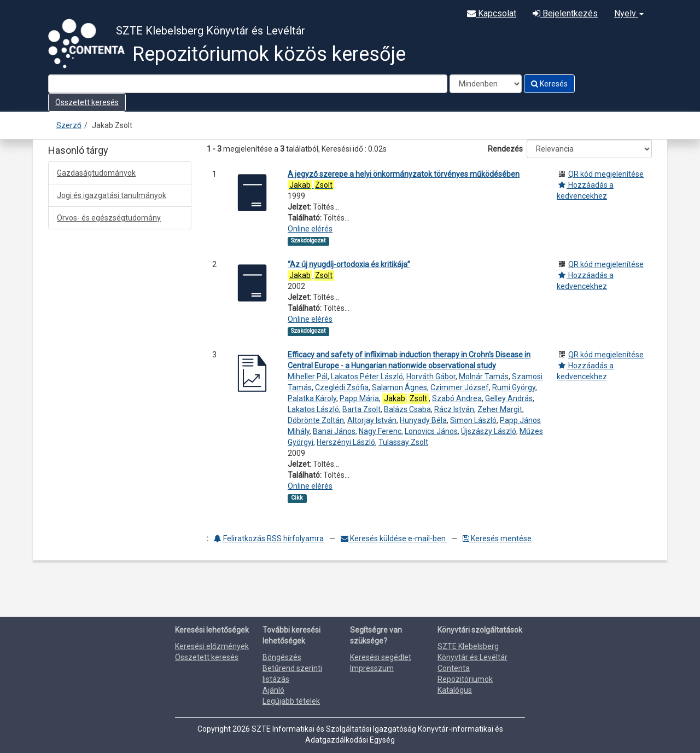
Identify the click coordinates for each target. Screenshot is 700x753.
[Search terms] (248, 84)
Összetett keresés (87, 102)
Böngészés (282, 657)
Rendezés (505, 149)
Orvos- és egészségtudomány (109, 218)
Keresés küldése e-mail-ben (394, 538)
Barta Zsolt (361, 409)
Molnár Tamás (484, 376)
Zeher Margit (500, 409)
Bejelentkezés (565, 13)
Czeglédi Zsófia (342, 387)
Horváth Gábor (431, 376)
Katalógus (455, 690)
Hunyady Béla (423, 420)
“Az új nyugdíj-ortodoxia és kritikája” (349, 264)
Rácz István (454, 409)
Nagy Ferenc (380, 431)
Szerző (69, 125)
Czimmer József (460, 387)
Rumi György (514, 387)
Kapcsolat (492, 13)
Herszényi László (346, 442)
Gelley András (509, 398)
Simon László (473, 420)
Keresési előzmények (212, 646)
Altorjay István (372, 420)
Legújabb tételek (291, 701)
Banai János (334, 431)
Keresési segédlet (381, 657)
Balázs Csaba (407, 409)
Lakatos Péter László (367, 376)
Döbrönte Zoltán (316, 420)
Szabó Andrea (457, 398)
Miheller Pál (308, 376)
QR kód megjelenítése (606, 174)
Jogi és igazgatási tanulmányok (112, 195)
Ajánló (273, 690)
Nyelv (629, 13)
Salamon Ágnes (399, 387)
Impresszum (372, 668)
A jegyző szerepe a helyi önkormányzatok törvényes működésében (404, 174)
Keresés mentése (497, 538)
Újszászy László (489, 431)
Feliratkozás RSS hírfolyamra (269, 538)
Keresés (549, 84)
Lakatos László (313, 409)
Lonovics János (431, 431)
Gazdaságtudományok (96, 173)
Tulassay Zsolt (403, 442)
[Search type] (486, 84)
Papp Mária (359, 398)
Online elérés (310, 229)
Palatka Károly (312, 398)
